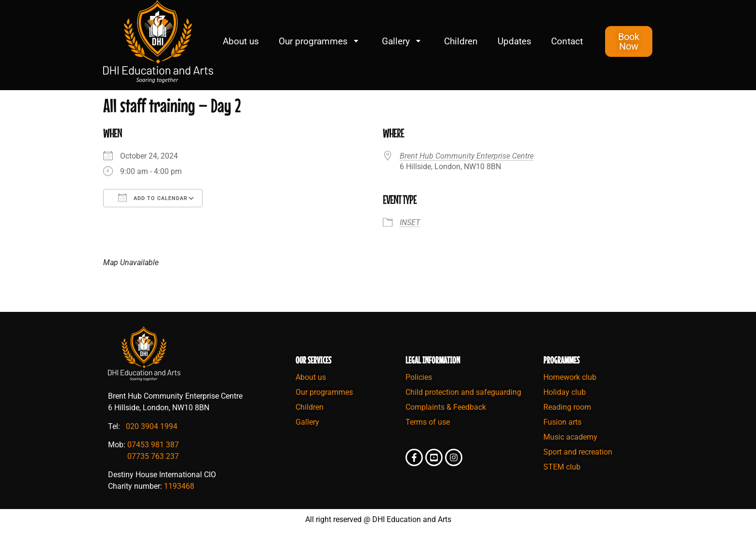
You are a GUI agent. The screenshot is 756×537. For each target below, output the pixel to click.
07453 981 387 (153, 445)
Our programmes (320, 41)
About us (241, 41)
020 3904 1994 (152, 426)
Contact (567, 41)
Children (461, 41)
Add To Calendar (153, 198)
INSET (410, 222)
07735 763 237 (153, 456)
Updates (514, 41)
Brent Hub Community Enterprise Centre (467, 156)
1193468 (179, 486)
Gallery (403, 41)
